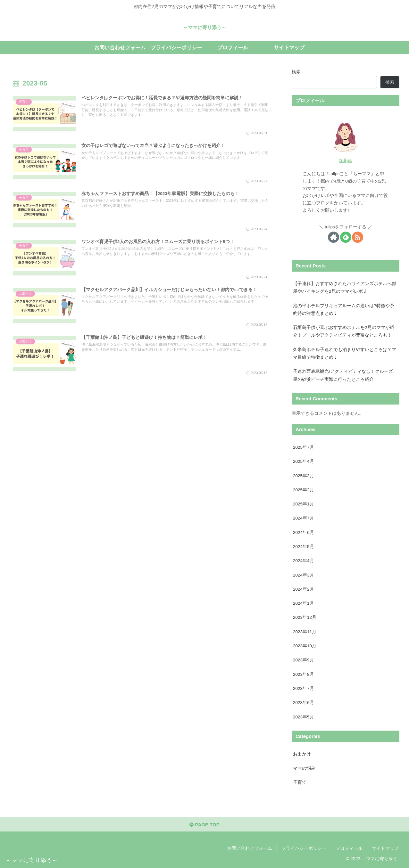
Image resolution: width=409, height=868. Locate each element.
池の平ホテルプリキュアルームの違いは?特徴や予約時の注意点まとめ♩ (344, 310)
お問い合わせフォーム (250, 848)
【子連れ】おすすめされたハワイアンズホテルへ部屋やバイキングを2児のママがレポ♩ (345, 287)
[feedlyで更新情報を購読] (346, 237)
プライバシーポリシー (304, 848)
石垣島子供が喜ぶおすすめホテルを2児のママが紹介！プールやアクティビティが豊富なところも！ (344, 331)
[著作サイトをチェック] (334, 237)
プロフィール (349, 848)
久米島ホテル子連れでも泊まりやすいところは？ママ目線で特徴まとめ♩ (345, 353)
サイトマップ (385, 848)
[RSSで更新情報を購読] (358, 237)
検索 (296, 72)
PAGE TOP (204, 825)
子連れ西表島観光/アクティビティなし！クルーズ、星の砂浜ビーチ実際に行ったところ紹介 (345, 375)
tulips (346, 160)
